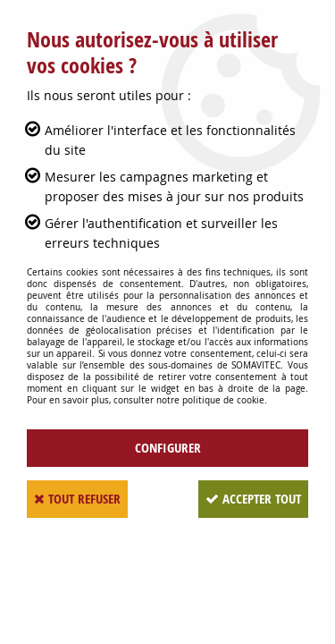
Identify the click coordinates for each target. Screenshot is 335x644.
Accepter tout (253, 499)
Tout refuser (77, 499)
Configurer (168, 448)
